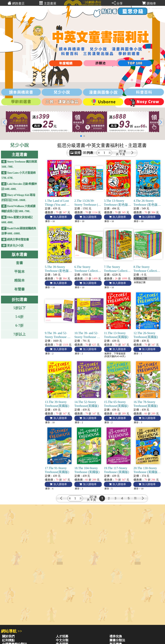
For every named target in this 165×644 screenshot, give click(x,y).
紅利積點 (8, 640)
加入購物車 (58, 217)
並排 (75, 153)
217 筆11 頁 (122, 153)
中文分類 (62, 640)
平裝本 (19, 272)
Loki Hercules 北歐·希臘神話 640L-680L (19, 186)
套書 (19, 263)
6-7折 (19, 326)
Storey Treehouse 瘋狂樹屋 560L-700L (19, 164)
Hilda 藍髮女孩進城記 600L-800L (17, 220)
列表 (88, 153)
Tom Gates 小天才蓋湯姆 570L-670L (18, 175)
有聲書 (19, 289)
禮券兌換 (116, 636)
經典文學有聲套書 (15, 239)
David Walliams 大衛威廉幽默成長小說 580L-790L (18, 209)
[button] (161, 122)
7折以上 (20, 334)
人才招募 (62, 636)
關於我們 (8, 636)
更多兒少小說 (12, 246)
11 (135, 498)
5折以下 (20, 308)
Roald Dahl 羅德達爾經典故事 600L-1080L (19, 231)
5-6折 (19, 317)
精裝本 (19, 280)
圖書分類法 (117, 640)
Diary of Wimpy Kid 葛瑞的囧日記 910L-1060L (18, 197)
